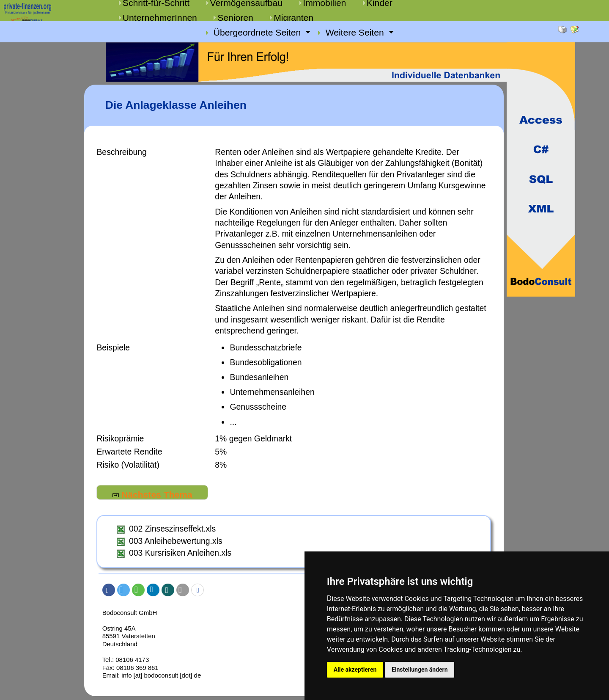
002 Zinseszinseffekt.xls (172, 529)
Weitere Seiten (356, 33)
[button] (109, 590)
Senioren (235, 18)
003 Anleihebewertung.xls (176, 541)
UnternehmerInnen (160, 18)
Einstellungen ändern (422, 669)
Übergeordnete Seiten (258, 33)
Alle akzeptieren (356, 669)
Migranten (294, 18)
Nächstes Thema (152, 495)
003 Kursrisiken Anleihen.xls (180, 553)
